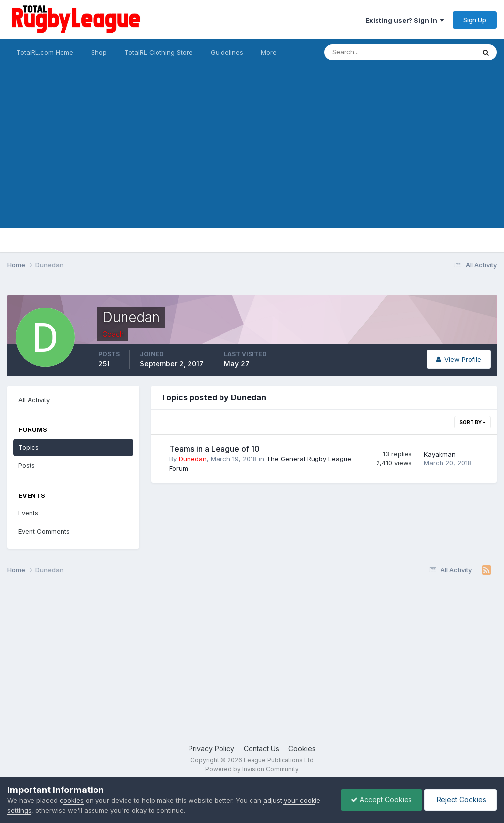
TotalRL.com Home (45, 52)
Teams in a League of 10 (215, 449)
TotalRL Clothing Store (159, 52)
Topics (29, 447)
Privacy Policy (211, 748)
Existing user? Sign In (405, 20)
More (269, 52)
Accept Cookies (381, 800)
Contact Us (261, 748)
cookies (72, 800)
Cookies (302, 748)
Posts (27, 465)
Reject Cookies (460, 800)
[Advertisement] (252, 159)
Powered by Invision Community (252, 769)
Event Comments (44, 531)
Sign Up (475, 20)
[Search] (373, 52)
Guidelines (227, 52)
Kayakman (440, 454)
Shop (99, 52)
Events (28, 513)
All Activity (34, 400)
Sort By (472, 422)
